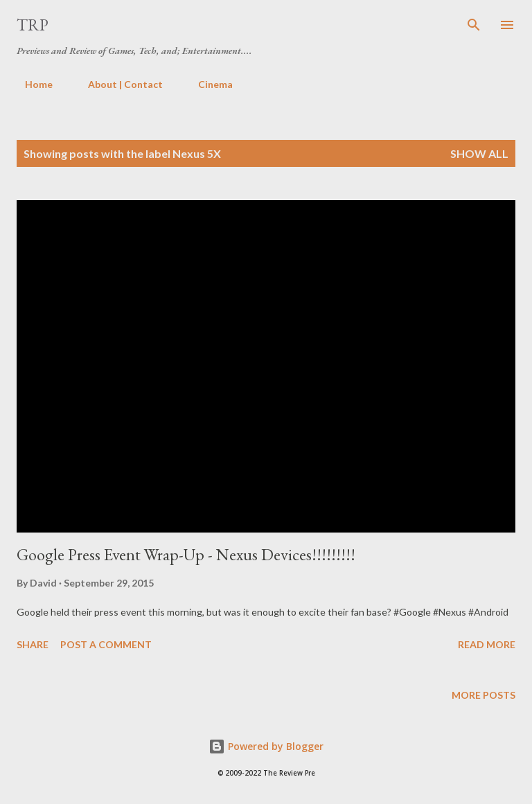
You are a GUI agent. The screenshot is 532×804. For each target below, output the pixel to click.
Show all (479, 153)
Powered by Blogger (266, 746)
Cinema (207, 84)
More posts (484, 695)
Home (30, 84)
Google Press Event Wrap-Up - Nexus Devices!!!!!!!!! (186, 554)
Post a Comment (106, 644)
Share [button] (33, 644)
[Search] (474, 25)
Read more (487, 644)
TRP (33, 25)
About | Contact (117, 84)
